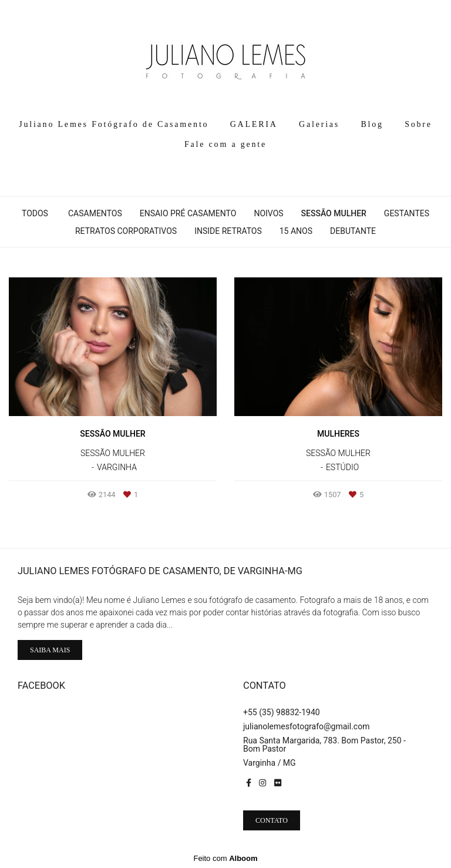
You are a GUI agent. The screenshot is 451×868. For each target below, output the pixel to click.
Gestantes (407, 213)
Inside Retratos (228, 231)
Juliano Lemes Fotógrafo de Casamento (114, 124)
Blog (372, 124)
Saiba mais (50, 650)
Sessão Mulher (334, 213)
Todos (35, 213)
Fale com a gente (225, 144)
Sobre (418, 124)
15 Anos (296, 231)
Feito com (225, 858)
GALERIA (254, 124)
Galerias (319, 124)
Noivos (268, 213)
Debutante (353, 231)
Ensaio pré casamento (188, 213)
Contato (272, 820)
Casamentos (95, 213)
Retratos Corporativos (126, 231)
